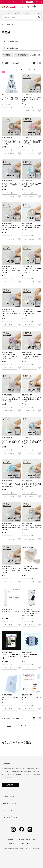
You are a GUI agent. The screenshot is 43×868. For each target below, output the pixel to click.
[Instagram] (13, 829)
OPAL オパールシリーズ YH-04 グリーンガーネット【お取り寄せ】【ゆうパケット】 (32, 485)
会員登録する (11, 785)
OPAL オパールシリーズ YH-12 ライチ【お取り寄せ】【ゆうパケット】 (31, 313)
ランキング (7, 13)
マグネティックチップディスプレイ (32, 698)
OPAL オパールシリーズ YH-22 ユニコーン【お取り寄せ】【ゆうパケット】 (31, 99)
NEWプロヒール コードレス (10, 612)
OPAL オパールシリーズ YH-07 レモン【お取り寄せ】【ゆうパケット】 (11, 442)
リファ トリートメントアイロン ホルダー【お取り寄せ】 (11, 98)
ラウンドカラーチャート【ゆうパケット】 (31, 655)
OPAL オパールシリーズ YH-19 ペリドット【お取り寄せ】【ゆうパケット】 (11, 185)
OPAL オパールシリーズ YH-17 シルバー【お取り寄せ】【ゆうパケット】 (11, 228)
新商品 (17, 13)
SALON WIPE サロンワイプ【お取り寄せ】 (30, 570)
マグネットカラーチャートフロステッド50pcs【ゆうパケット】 (11, 656)
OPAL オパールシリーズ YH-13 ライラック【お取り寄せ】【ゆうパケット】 (11, 313)
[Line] (30, 829)
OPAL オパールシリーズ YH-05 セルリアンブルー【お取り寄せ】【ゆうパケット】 (11, 485)
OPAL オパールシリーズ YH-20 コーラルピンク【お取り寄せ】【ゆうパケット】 (31, 142)
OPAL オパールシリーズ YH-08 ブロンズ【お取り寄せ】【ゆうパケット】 (31, 399)
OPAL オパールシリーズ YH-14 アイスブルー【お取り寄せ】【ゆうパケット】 (31, 271)
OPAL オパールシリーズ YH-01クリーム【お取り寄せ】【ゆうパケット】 (11, 570)
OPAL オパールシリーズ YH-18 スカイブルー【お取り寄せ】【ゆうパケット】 (31, 185)
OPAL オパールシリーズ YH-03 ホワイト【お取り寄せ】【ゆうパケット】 (11, 528)
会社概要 (10, 839)
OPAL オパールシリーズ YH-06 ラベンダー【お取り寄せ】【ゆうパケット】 (31, 442)
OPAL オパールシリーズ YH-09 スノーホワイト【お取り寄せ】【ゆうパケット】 (11, 399)
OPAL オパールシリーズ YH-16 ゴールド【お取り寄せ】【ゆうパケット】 (31, 228)
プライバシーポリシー (26, 844)
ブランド (36, 13)
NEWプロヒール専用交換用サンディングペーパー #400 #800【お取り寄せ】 (31, 613)
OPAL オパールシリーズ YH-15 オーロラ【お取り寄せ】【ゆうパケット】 (11, 271)
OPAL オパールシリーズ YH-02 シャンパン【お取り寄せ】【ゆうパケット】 (31, 528)
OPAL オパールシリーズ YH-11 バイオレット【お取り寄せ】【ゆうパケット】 (11, 356)
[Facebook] (22, 829)
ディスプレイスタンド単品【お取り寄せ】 (11, 698)
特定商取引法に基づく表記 (27, 839)
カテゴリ (26, 13)
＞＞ (34, 70)
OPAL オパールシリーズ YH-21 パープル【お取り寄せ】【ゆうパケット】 (11, 142)
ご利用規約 (11, 844)
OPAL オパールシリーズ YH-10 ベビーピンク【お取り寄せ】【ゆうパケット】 (31, 356)
